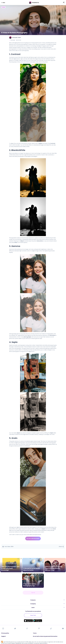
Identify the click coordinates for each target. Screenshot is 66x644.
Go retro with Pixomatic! (33, 539)
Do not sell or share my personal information (45, 636)
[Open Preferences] (2, 642)
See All (33, 593)
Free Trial (33, 615)
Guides (4, 7)
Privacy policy (5, 633)
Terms (35, 633)
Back (3, 3)
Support (4, 636)
